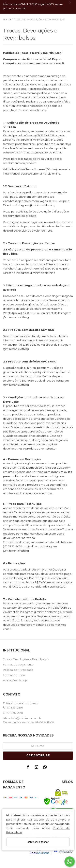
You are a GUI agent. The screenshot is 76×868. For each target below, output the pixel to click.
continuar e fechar (38, 842)
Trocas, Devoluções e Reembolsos (26, 659)
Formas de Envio (14, 675)
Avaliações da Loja (15, 680)
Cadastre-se (38, 755)
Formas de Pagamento (18, 664)
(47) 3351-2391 (13, 707)
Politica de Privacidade (18, 670)
